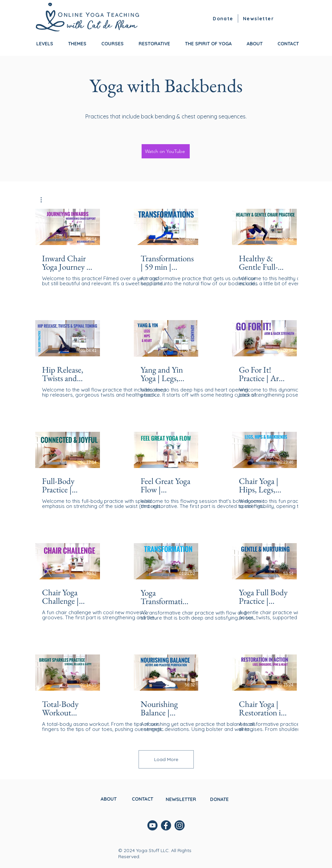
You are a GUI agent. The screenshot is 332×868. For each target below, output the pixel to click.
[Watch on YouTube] (166, 151)
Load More (166, 759)
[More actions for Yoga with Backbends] (45, 200)
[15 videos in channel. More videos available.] (166, 470)
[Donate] (224, 18)
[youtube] (152, 825)
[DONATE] (220, 799)
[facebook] (166, 825)
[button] (259, 18)
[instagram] (180, 825)
